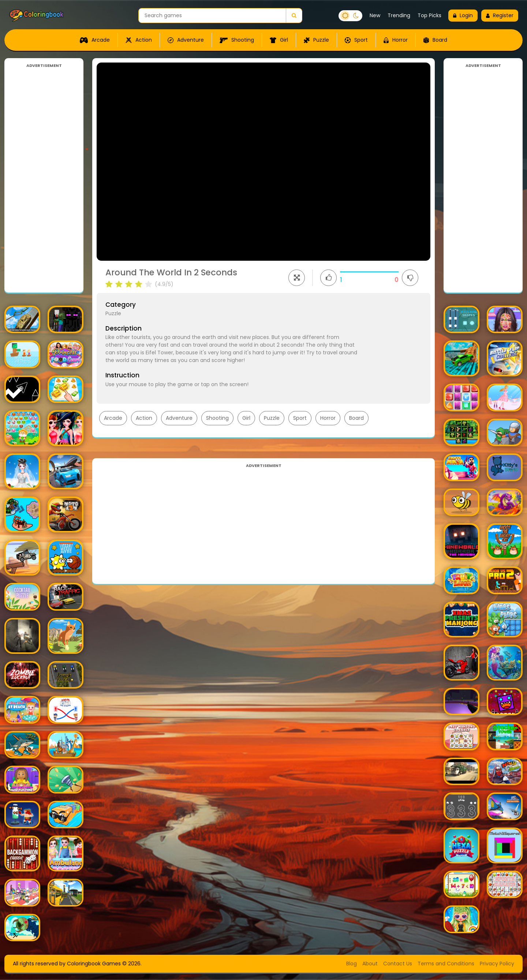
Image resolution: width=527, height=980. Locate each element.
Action (139, 40)
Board (435, 40)
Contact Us (398, 964)
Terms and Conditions (446, 964)
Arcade (95, 40)
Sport (356, 40)
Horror (396, 40)
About (370, 964)
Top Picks (429, 15)
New (375, 15)
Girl (279, 40)
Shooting (237, 40)
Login (463, 15)
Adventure (186, 40)
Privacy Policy (497, 964)
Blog (352, 964)
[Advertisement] (44, 178)
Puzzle (316, 40)
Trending (399, 15)
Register (500, 15)
